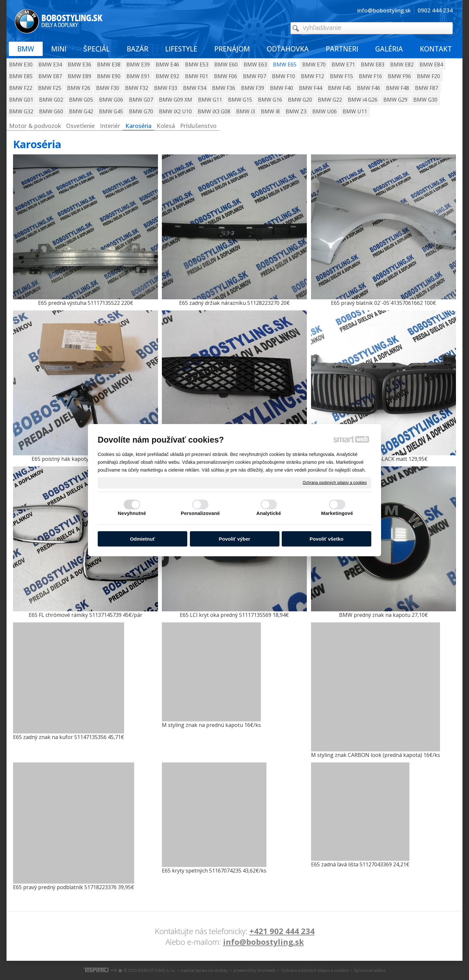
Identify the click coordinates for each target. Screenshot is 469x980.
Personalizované (200, 513)
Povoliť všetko (327, 539)
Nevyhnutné (132, 513)
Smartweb (266, 970)
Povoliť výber (234, 539)
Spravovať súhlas (370, 970)
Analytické (269, 513)
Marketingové (337, 513)
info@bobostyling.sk (263, 942)
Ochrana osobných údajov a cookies (335, 482)
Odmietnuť (142, 539)
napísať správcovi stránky (204, 970)
